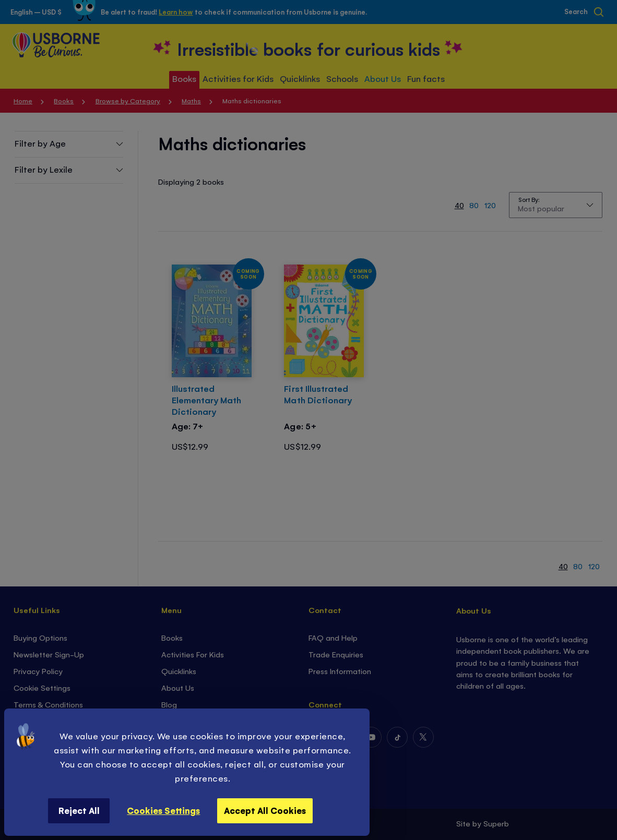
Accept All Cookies (265, 810)
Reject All (79, 810)
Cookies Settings (163, 810)
